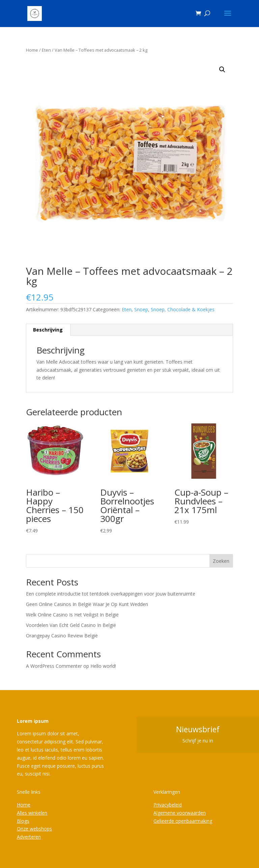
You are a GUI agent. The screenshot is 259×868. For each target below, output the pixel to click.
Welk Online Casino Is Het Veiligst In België (72, 615)
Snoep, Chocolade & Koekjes (183, 309)
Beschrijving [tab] (48, 330)
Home (32, 50)
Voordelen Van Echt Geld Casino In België (71, 625)
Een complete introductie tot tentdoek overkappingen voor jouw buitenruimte (111, 594)
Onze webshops (34, 829)
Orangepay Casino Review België (62, 636)
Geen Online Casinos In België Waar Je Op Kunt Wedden (87, 604)
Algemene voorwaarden (180, 813)
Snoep (141, 309)
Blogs (23, 821)
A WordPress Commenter (54, 666)
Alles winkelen (32, 813)
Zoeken (221, 561)
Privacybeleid (168, 805)
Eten (46, 50)
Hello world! (103, 666)
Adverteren (29, 837)
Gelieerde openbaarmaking (183, 821)
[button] (222, 70)
